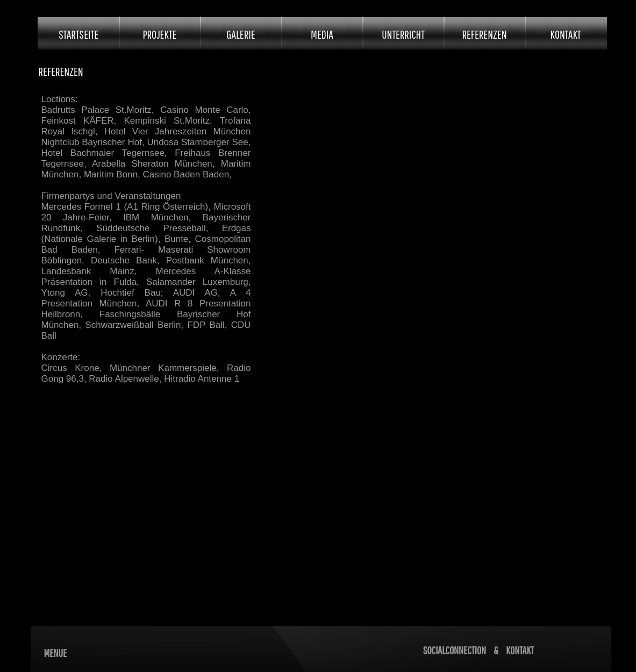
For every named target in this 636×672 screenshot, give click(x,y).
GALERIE (241, 34)
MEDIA (322, 34)
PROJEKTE (160, 34)
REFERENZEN (484, 34)
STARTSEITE (78, 34)
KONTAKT (566, 34)
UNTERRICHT (403, 34)
